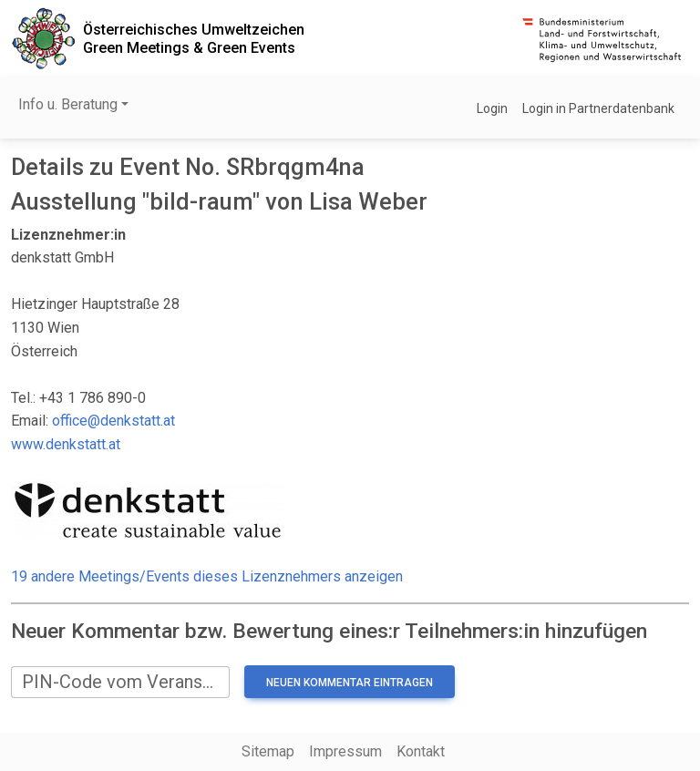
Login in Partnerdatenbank (598, 108)
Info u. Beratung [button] (68, 104)
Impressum (345, 751)
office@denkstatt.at (113, 421)
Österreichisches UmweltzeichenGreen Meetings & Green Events (194, 38)
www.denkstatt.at (66, 444)
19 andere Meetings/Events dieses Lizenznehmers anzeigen (207, 576)
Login (492, 108)
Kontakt (421, 751)
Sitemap (268, 751)
